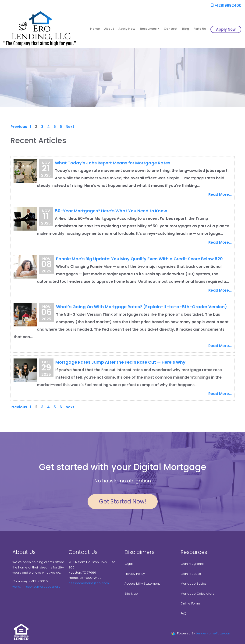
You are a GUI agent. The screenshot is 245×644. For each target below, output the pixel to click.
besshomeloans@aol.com (89, 583)
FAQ (183, 613)
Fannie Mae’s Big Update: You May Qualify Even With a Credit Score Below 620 (139, 259)
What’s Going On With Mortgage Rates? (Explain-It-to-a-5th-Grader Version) (142, 307)
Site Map (131, 594)
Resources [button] (149, 29)
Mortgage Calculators (197, 594)
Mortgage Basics (194, 584)
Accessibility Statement (142, 584)
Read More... (220, 194)
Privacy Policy (135, 574)
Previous (19, 127)
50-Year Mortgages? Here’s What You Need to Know (111, 211)
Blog (186, 29)
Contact (171, 29)
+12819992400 (226, 5)
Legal (129, 564)
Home (95, 29)
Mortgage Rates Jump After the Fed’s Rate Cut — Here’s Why (120, 362)
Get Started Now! (123, 501)
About (109, 29)
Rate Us (200, 29)
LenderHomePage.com (214, 633)
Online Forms (191, 603)
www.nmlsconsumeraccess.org (36, 587)
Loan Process (191, 574)
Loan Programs (192, 564)
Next (70, 127)
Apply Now (127, 29)
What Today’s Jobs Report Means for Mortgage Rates (113, 163)
